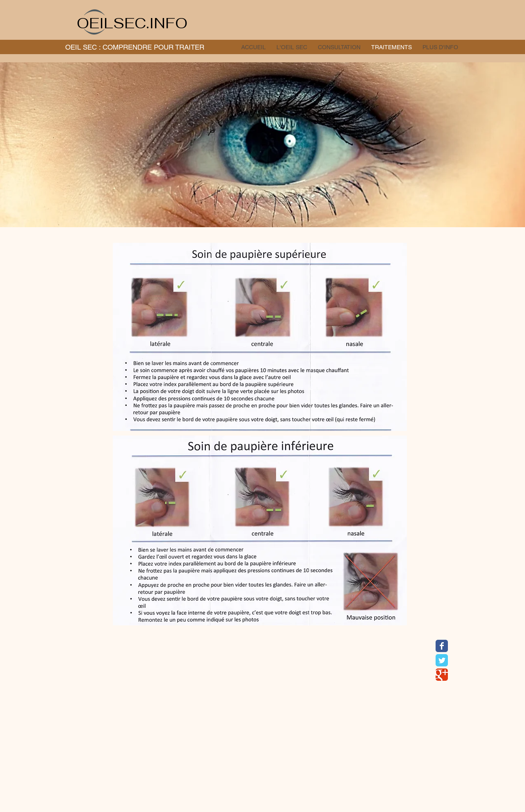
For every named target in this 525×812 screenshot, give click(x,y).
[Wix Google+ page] (442, 675)
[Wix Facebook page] (442, 646)
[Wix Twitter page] (442, 660)
